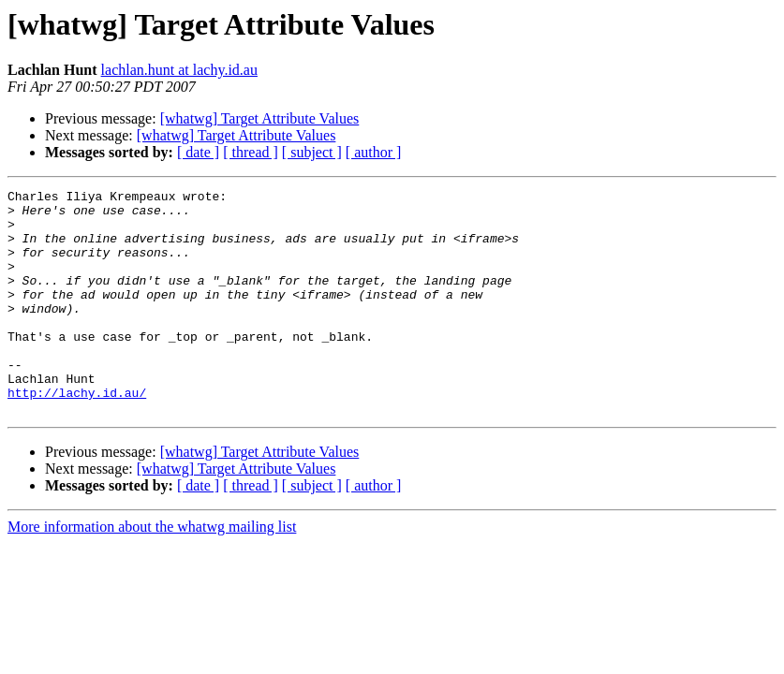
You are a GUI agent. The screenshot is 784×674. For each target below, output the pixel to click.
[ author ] (374, 152)
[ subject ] (312, 152)
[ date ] (198, 152)
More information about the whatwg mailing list (152, 571)
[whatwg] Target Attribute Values (260, 118)
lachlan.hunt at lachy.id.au (179, 70)
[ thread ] (251, 152)
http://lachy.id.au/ (77, 434)
